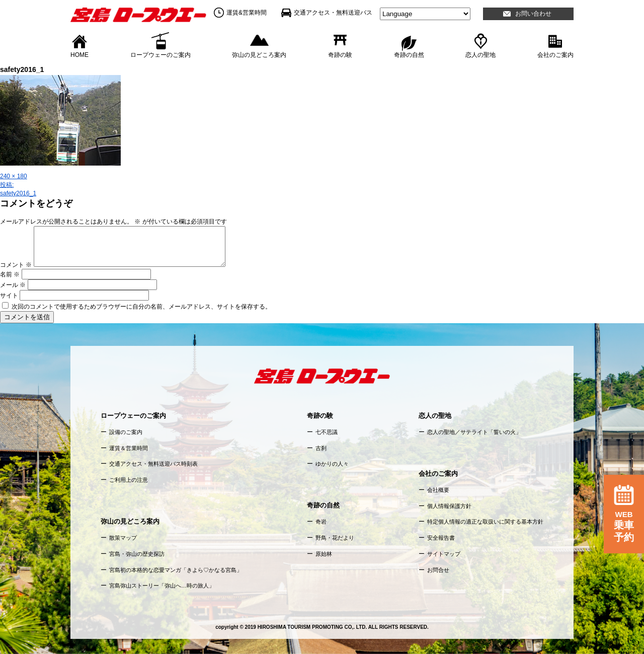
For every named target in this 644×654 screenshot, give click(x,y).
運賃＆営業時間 (129, 448)
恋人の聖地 (480, 54)
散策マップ (123, 538)
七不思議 (327, 432)
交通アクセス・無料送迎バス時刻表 (153, 464)
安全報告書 (441, 538)
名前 (10, 274)
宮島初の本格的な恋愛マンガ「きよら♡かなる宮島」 (176, 570)
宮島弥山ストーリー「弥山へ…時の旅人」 (162, 586)
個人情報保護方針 (449, 506)
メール (13, 285)
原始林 (324, 554)
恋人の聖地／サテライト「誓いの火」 (474, 432)
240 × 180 (14, 176)
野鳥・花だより (335, 538)
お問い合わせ (533, 14)
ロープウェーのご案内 (160, 54)
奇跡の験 (340, 54)
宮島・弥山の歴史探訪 (137, 554)
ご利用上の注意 (129, 480)
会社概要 (438, 490)
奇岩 (321, 522)
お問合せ (438, 570)
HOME (79, 54)
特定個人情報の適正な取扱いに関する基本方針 (485, 522)
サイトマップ (444, 554)
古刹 (321, 448)
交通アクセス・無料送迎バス (333, 13)
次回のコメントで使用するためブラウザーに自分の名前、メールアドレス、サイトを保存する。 (141, 307)
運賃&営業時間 (247, 13)
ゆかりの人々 (332, 464)
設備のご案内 (126, 432)
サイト (9, 296)
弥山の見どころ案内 (259, 54)
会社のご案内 (555, 54)
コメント (16, 265)
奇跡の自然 (409, 54)
